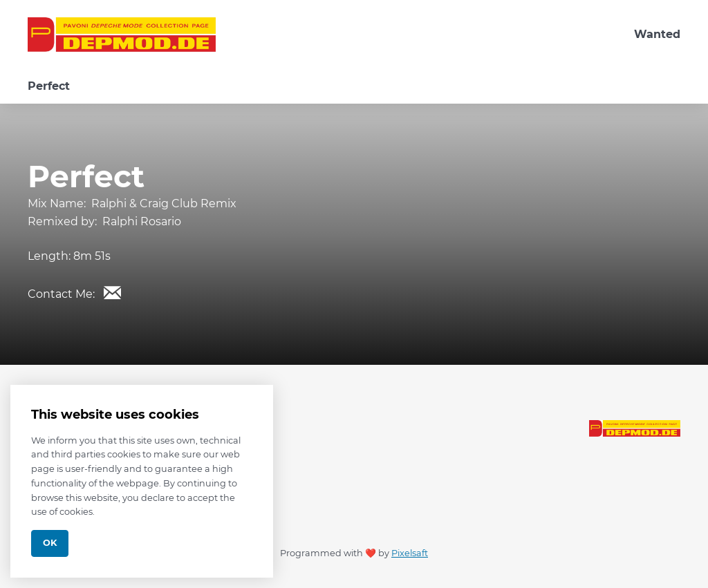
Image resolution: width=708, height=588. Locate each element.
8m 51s (92, 256)
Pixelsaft (410, 553)
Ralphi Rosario (142, 221)
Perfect (49, 86)
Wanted (657, 34)
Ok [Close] (50, 543)
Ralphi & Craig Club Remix (164, 203)
